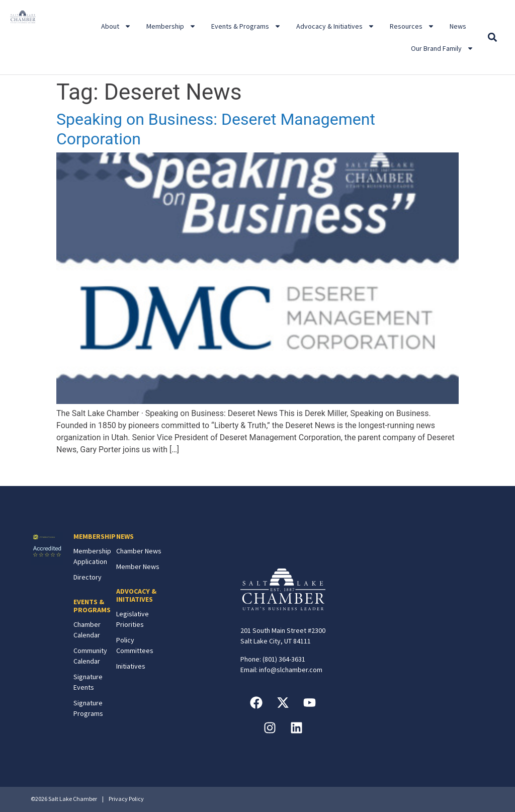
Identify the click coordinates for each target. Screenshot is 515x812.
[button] (492, 37)
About (116, 26)
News (458, 26)
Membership (171, 26)
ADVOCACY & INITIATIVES (136, 595)
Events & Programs (246, 26)
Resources (412, 26)
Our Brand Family (442, 48)
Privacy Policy (126, 799)
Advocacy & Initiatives (335, 26)
